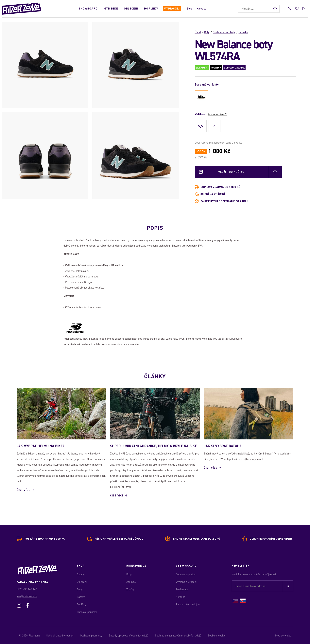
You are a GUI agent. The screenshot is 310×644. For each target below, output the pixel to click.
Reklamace (182, 589)
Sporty (81, 574)
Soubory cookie (217, 635)
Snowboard (88, 9)
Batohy (81, 597)
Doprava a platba (186, 574)
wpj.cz (288, 635)
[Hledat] (276, 9)
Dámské (243, 32)
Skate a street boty (224, 32)
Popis (155, 227)
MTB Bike (111, 9)
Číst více (23, 490)
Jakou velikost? (217, 114)
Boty (207, 32)
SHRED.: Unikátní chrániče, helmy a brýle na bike (153, 445)
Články (155, 375)
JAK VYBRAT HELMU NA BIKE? (40, 445)
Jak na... (131, 582)
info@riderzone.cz (27, 596)
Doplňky (151, 9)
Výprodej (172, 9)
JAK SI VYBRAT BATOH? (223, 445)
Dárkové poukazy (87, 612)
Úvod (198, 32)
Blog (189, 9)
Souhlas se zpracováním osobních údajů (178, 635)
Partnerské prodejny (188, 604)
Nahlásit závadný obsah (60, 635)
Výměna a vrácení (186, 582)
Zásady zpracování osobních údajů (129, 635)
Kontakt (201, 9)
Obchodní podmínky (91, 635)
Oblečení (131, 9)
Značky (130, 589)
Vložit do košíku (231, 172)
